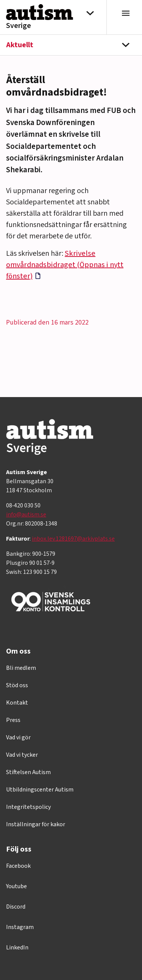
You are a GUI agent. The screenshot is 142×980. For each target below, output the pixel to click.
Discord (16, 907)
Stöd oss (17, 685)
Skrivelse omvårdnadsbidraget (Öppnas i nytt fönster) (65, 265)
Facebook (18, 866)
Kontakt (17, 703)
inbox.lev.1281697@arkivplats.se (73, 539)
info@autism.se (26, 515)
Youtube (16, 886)
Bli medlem (21, 668)
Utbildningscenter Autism (40, 790)
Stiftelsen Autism (28, 772)
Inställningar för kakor (36, 824)
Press (13, 720)
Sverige (19, 26)
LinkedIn (17, 948)
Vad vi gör (18, 737)
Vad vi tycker (22, 755)
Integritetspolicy (28, 807)
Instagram (20, 927)
